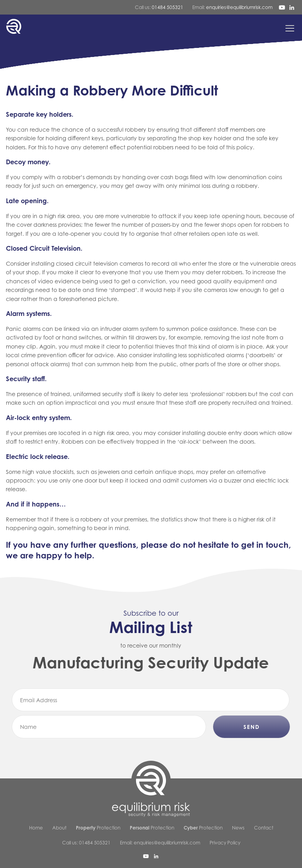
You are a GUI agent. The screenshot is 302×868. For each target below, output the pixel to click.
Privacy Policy (225, 843)
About (59, 828)
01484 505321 (168, 7)
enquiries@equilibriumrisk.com (239, 7)
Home (36, 828)
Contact (264, 828)
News (238, 828)
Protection (98, 828)
